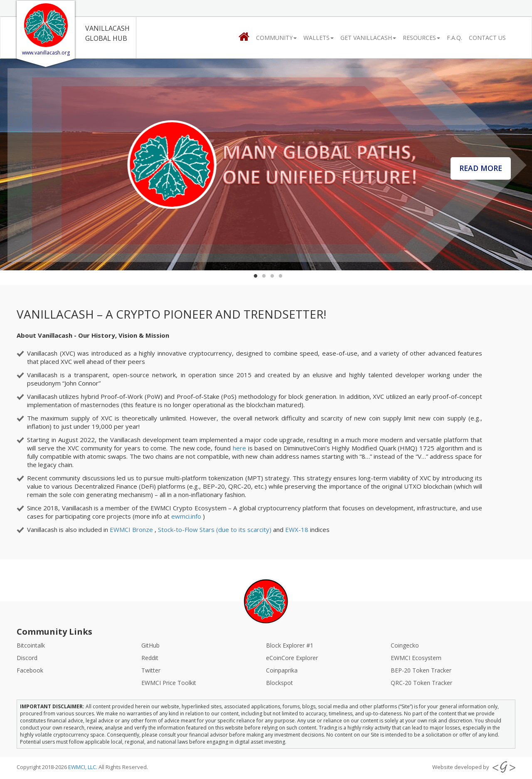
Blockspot (280, 683)
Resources (421, 38)
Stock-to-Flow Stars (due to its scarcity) (216, 529)
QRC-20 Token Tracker (421, 683)
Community (276, 38)
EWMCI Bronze (132, 529)
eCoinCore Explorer (292, 658)
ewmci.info (187, 516)
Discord (27, 658)
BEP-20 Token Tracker (421, 670)
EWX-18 (298, 529)
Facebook (30, 670)
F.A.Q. (454, 38)
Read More (485, 165)
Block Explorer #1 (290, 645)
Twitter (151, 670)
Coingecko (405, 645)
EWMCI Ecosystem (416, 658)
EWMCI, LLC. (83, 767)
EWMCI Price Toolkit (169, 683)
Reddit (150, 658)
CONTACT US (487, 38)
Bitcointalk (31, 645)
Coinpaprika (282, 670)
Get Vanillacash (368, 38)
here (239, 448)
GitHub (150, 645)
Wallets (319, 38)
